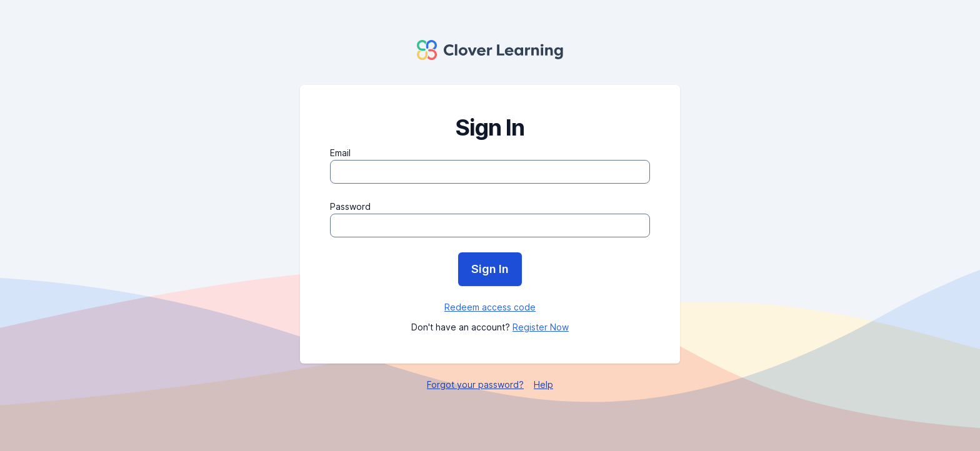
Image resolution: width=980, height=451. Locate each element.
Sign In (490, 269)
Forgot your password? (475, 384)
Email (340, 153)
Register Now (541, 327)
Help (543, 384)
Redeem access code (490, 307)
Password (350, 206)
